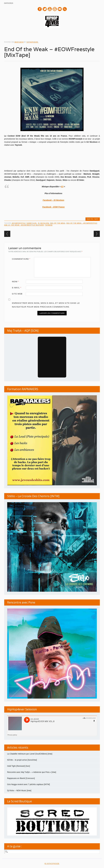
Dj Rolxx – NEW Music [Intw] (19, 790)
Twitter (45, 9)
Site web (17, 294)
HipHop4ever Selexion (22, 709)
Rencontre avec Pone (21, 602)
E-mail (60, 9)
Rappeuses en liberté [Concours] (21, 778)
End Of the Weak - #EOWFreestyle (82, 223)
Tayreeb (49, 225)
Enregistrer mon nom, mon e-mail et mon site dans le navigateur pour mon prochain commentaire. (46, 305)
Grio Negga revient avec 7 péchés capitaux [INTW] (29, 784)
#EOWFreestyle (19, 223)
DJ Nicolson (44, 223)
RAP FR (90, 219)
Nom (16, 281)
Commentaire (22, 259)
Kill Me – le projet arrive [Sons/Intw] (22, 760)
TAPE (96, 219)
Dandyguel (32, 223)
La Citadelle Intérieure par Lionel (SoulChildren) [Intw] (30, 754)
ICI (62, 187)
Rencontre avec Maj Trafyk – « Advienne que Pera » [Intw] (32, 772)
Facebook (40, 9)
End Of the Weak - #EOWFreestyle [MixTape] (24, 225)
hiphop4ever (32, 42)
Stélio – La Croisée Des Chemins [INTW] (33, 496)
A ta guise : (15, 846)
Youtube (50, 9)
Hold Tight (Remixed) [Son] (19, 766)
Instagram (55, 9)
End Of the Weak (58, 223)
